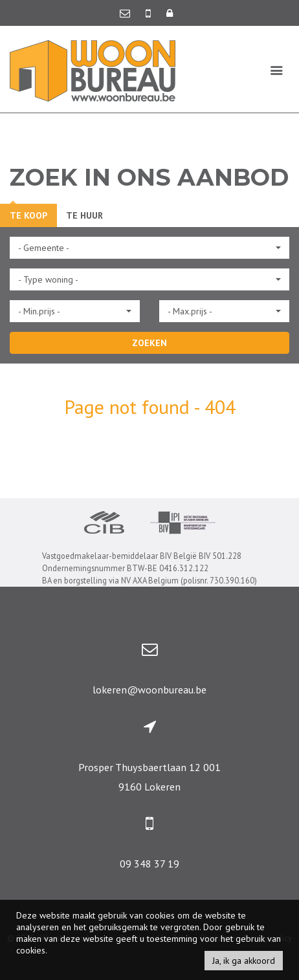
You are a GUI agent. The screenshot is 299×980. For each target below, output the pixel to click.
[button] (149, 248)
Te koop (28, 215)
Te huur (84, 215)
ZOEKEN (149, 343)
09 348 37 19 (149, 864)
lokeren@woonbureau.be (149, 690)
